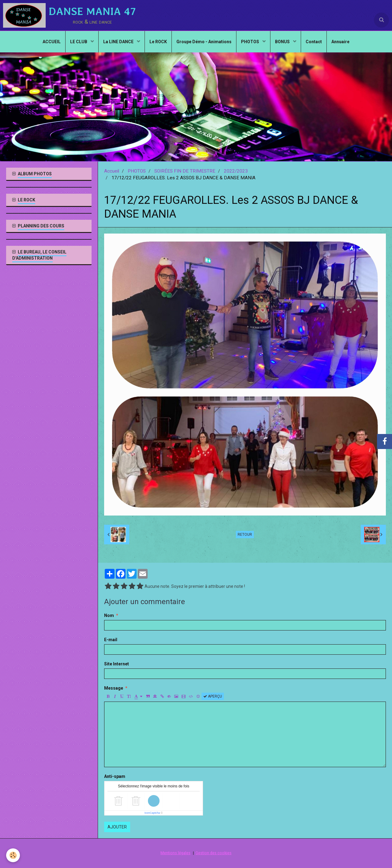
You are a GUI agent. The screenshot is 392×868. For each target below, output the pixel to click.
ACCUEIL (52, 42)
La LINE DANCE (119, 42)
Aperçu (213, 696)
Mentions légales (175, 853)
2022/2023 (236, 171)
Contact (314, 42)
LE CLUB (79, 42)
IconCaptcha (152, 813)
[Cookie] (13, 855)
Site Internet (117, 664)
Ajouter (117, 827)
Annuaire (340, 42)
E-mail (111, 640)
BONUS (283, 42)
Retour (245, 535)
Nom (109, 615)
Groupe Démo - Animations (204, 42)
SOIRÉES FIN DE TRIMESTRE (185, 171)
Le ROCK (158, 42)
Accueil (112, 171)
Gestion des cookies (213, 853)
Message (114, 688)
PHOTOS (251, 42)
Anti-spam (115, 776)
